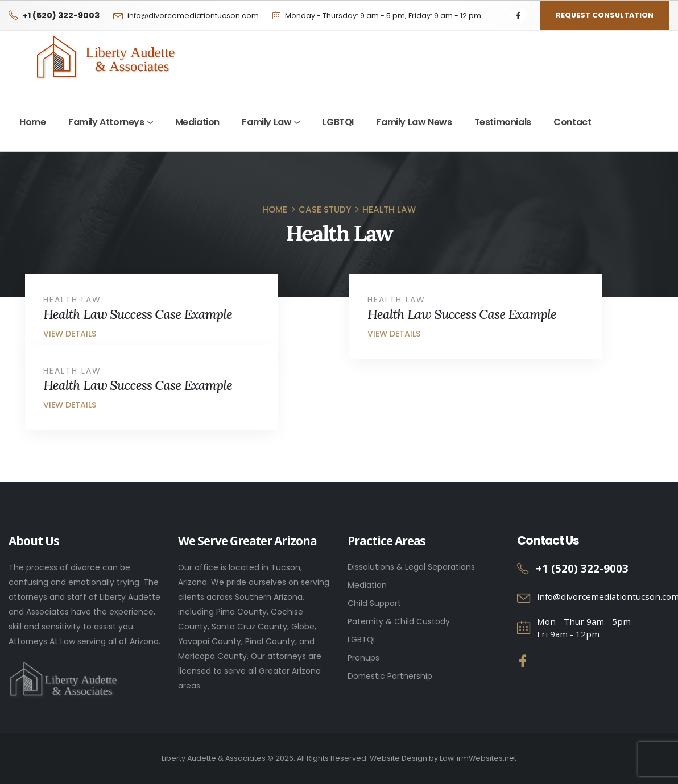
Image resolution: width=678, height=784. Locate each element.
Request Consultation (605, 15)
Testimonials (503, 122)
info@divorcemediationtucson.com (193, 16)
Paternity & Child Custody (399, 621)
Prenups (363, 658)
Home (32, 122)
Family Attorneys (106, 122)
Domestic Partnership (390, 676)
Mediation (197, 122)
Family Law (266, 122)
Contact (572, 122)
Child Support (374, 603)
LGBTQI (338, 122)
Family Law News (414, 122)
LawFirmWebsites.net (478, 758)
